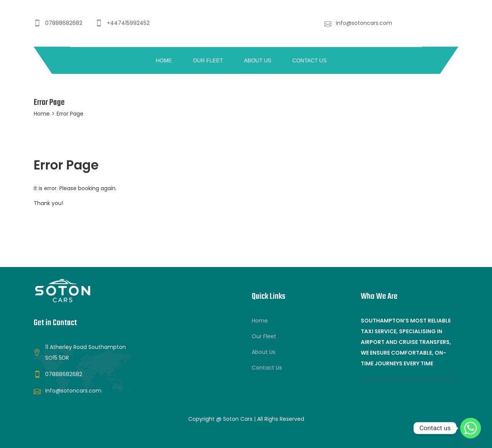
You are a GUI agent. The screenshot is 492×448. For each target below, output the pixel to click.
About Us (258, 60)
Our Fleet (208, 60)
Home (164, 60)
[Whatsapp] (471, 428)
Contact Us (310, 60)
